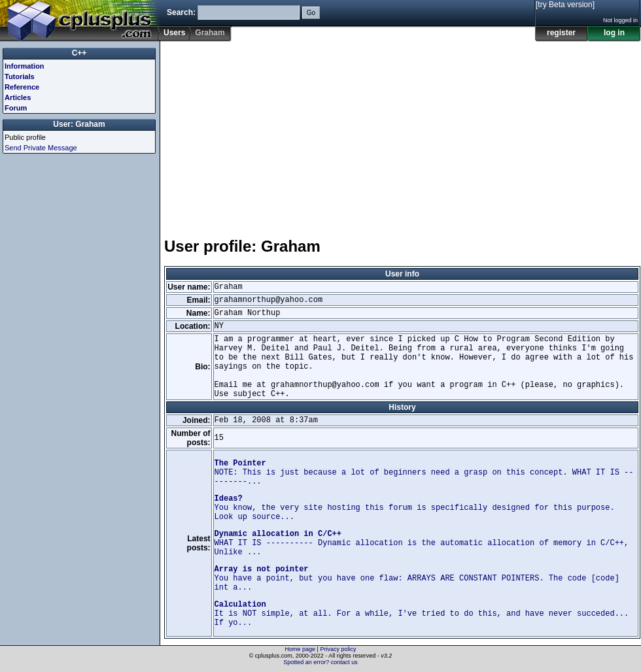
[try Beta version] (565, 5)
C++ (79, 53)
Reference (22, 87)
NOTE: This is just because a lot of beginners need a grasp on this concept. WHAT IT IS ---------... (424, 473)
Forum (16, 108)
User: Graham (79, 124)
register (561, 33)
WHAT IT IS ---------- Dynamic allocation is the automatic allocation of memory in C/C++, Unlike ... (422, 543)
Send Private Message (41, 148)
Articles (18, 97)
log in (614, 33)
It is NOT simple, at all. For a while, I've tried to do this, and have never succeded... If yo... (422, 614)
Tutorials (20, 76)
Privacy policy (338, 649)
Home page (301, 649)
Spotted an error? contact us (320, 662)
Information (25, 66)
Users (174, 33)
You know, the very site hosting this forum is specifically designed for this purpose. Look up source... (415, 508)
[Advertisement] (309, 133)
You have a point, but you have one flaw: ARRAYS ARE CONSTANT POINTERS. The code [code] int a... (417, 579)
